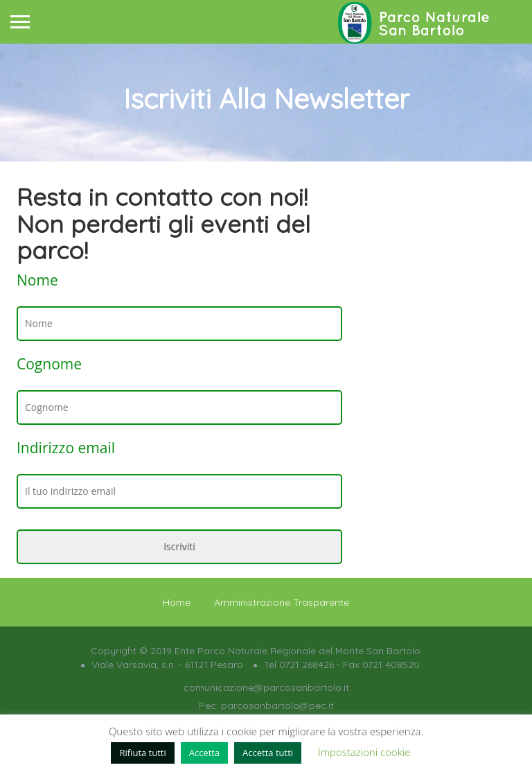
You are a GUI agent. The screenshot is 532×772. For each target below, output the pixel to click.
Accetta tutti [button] (268, 753)
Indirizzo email (66, 448)
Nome (37, 280)
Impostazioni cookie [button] (364, 752)
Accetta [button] (204, 753)
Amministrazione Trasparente (282, 602)
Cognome (49, 364)
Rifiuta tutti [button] (142, 753)
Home (177, 602)
